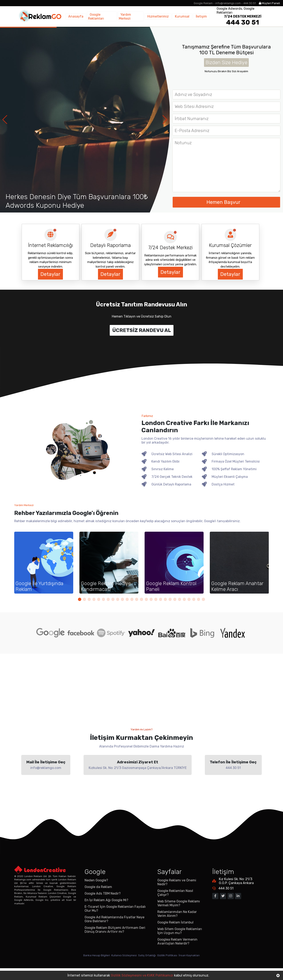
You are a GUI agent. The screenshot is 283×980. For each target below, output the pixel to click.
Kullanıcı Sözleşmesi (119, 967)
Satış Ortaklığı (148, 967)
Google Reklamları (111, 16)
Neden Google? (96, 891)
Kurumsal (185, 16)
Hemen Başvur (226, 202)
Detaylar (50, 274)
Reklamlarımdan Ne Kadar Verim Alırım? (177, 925)
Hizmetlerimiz (164, 16)
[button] (165, 120)
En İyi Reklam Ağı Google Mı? (106, 911)
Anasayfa (87, 16)
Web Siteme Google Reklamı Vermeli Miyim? (179, 914)
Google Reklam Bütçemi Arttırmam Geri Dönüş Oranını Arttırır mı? (115, 941)
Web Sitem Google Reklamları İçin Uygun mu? (180, 942)
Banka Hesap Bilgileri (85, 967)
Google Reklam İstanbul (175, 933)
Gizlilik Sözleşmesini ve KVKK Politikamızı (142, 975)
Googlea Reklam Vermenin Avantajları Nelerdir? (177, 952)
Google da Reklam (98, 898)
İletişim (200, 16)
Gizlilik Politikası (174, 967)
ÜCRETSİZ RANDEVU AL (142, 330)
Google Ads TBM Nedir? (103, 904)
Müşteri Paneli (267, 3)
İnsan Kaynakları (202, 967)
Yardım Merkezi (139, 16)
